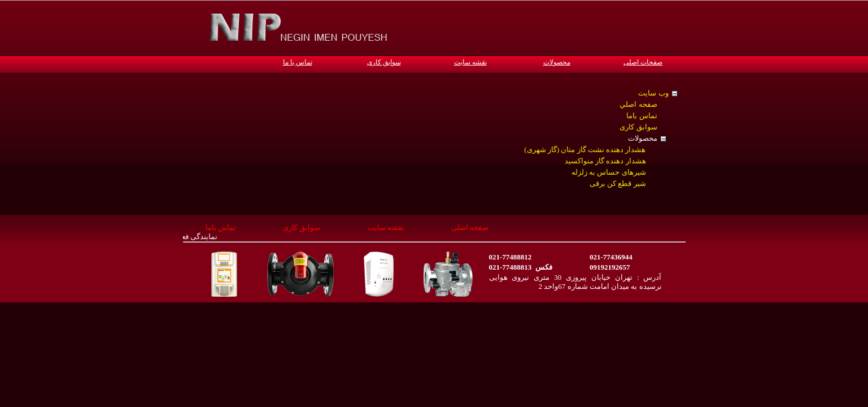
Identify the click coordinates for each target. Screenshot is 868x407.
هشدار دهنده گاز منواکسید (605, 161)
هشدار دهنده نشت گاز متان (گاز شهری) (585, 150)
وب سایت (653, 93)
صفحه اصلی (470, 228)
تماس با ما (298, 62)
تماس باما (642, 116)
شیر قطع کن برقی (618, 183)
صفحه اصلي (638, 104)
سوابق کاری (384, 62)
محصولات (557, 62)
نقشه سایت (470, 62)
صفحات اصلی (643, 62)
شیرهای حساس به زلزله (609, 172)
